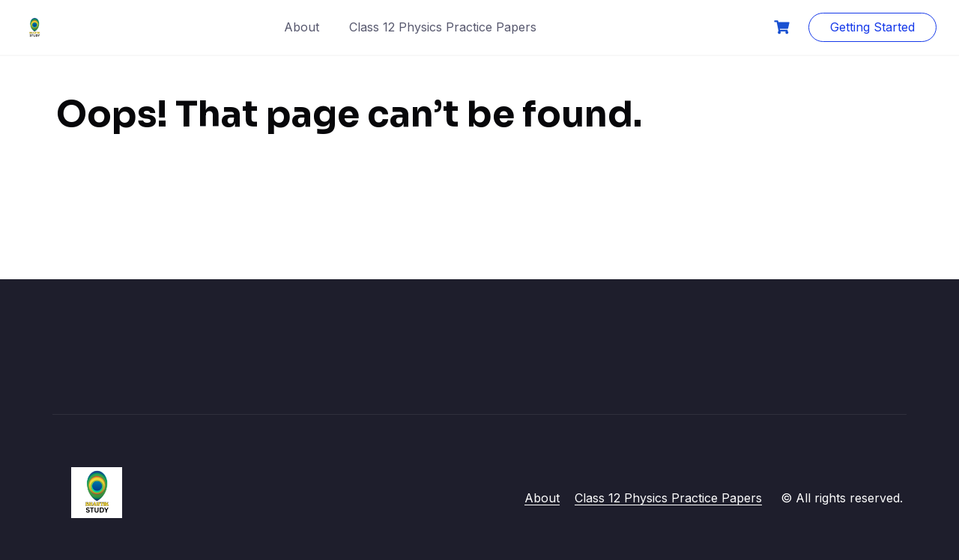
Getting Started (872, 27)
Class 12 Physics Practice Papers (443, 27)
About (302, 27)
